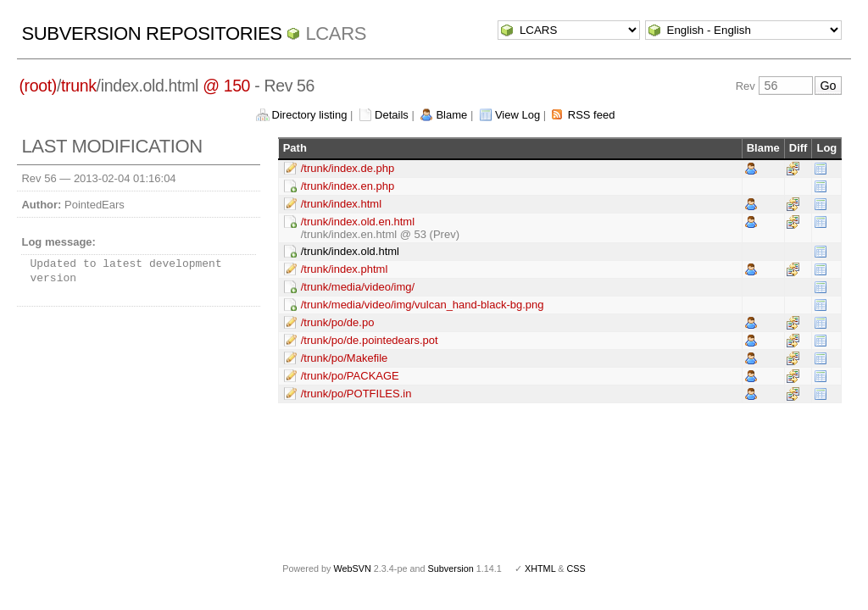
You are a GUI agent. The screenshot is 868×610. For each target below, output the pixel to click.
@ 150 (226, 86)
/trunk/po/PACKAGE (350, 376)
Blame (451, 115)
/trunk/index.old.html (350, 251)
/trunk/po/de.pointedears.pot (370, 340)
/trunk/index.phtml (345, 269)
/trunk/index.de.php (348, 168)
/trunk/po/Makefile (345, 358)
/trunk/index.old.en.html (358, 222)
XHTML (540, 568)
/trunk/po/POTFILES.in (356, 394)
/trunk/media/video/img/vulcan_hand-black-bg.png (423, 305)
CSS (576, 568)
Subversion (451, 568)
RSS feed (592, 115)
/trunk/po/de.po (338, 322)
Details (392, 115)
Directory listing (310, 115)
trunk (79, 86)
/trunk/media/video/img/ (358, 287)
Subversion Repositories (151, 33)
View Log (517, 115)
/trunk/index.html (341, 204)
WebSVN (352, 568)
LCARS (336, 33)
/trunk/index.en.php (348, 186)
